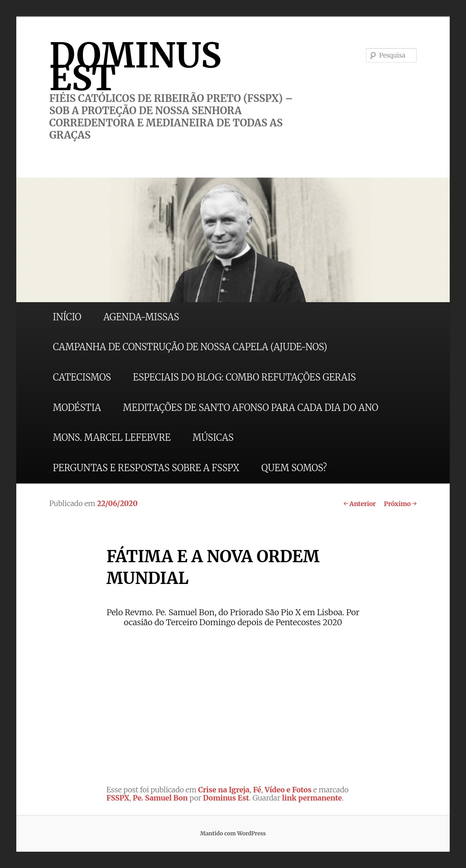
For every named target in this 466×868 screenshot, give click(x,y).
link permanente (312, 798)
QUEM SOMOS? (294, 468)
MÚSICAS (213, 437)
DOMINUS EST (135, 67)
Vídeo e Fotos (288, 790)
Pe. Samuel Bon (160, 798)
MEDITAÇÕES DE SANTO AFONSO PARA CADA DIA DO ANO (251, 407)
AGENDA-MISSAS (141, 317)
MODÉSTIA (77, 407)
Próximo (401, 504)
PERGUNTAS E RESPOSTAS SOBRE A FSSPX (146, 468)
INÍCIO (67, 317)
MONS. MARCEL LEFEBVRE (112, 437)
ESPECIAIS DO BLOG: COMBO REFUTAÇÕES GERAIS (245, 377)
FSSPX (118, 798)
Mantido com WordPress (233, 833)
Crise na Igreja (224, 790)
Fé (257, 790)
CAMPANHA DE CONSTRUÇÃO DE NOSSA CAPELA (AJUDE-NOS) (190, 347)
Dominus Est (226, 798)
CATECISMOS (82, 377)
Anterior (359, 504)
